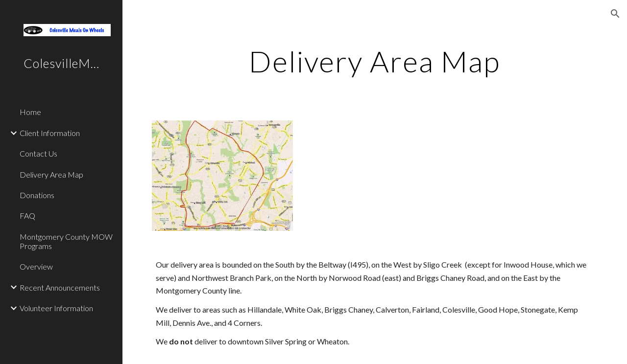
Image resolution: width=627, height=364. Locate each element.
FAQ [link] (27, 216)
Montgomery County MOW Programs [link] (66, 241)
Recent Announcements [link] (60, 287)
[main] (374, 61)
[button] (615, 14)
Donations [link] (37, 195)
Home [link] (30, 112)
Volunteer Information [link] (56, 308)
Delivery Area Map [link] (51, 174)
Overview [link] (36, 266)
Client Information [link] (50, 133)
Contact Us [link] (38, 153)
